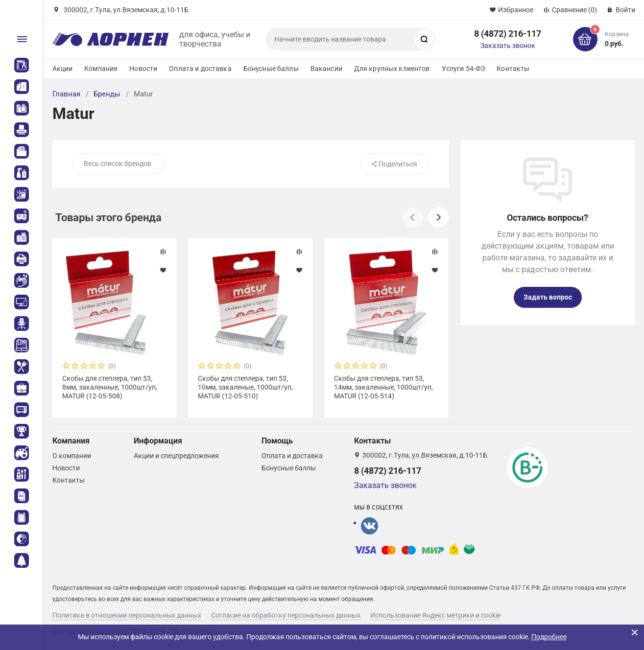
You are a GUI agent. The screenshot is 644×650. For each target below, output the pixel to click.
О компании (72, 456)
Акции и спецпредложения (176, 456)
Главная (66, 94)
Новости (143, 69)
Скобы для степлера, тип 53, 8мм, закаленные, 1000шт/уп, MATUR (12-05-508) (110, 387)
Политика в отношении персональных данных (127, 615)
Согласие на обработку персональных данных (286, 615)
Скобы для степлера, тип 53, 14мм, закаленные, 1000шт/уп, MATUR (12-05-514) (383, 387)
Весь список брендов (118, 163)
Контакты (513, 69)
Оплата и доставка (200, 69)
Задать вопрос (548, 297)
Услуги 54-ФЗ (464, 69)
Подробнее (549, 637)
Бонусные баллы (271, 69)
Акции (63, 69)
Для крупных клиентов (392, 69)
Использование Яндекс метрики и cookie (435, 615)
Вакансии (326, 69)
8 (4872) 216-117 (508, 34)
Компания (101, 69)
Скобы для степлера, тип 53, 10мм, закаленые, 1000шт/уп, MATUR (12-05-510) (245, 387)
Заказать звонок (508, 46)
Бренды (107, 94)
